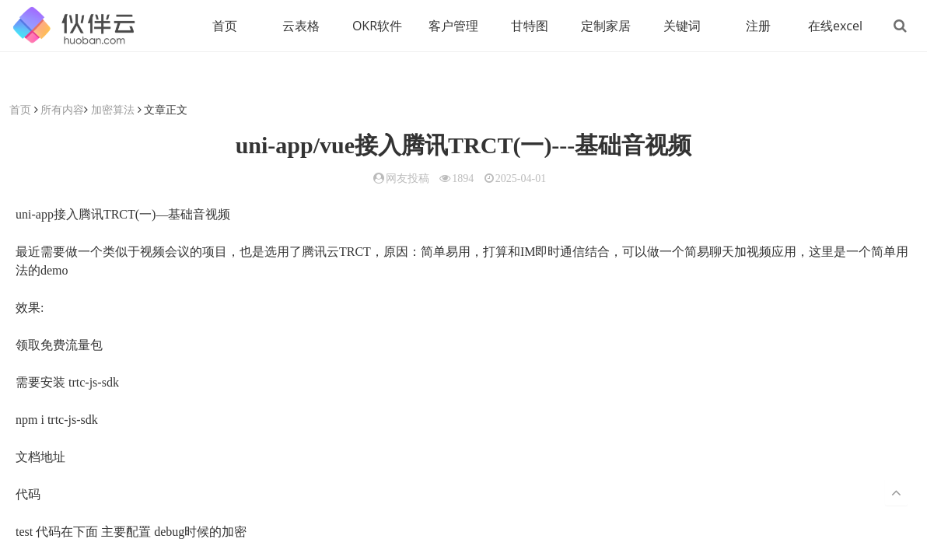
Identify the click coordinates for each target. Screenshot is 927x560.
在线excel (835, 26)
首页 (225, 26)
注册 (758, 26)
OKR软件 (377, 26)
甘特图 (530, 26)
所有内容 (62, 109)
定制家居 (606, 26)
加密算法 (113, 109)
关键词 (682, 26)
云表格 (301, 26)
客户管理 (453, 26)
